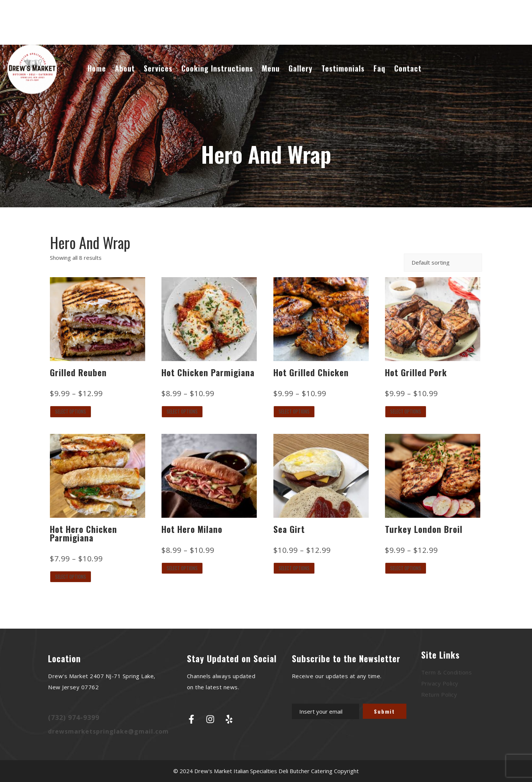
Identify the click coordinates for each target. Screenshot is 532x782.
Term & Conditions (447, 672)
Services (158, 60)
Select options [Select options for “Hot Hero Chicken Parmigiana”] (71, 577)
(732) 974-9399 (74, 717)
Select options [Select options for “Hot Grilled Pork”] (406, 411)
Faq (379, 60)
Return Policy (439, 694)
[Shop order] (443, 263)
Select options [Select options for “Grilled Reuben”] (71, 411)
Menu (271, 60)
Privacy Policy (440, 683)
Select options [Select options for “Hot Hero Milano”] (182, 568)
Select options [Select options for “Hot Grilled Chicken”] (294, 411)
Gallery (301, 60)
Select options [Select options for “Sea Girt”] (294, 568)
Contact (408, 60)
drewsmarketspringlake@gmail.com (108, 731)
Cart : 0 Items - (495, 15)
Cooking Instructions (217, 60)
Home (97, 60)
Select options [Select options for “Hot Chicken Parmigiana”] (182, 411)
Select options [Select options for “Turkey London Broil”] (406, 568)
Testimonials (343, 60)
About (125, 60)
